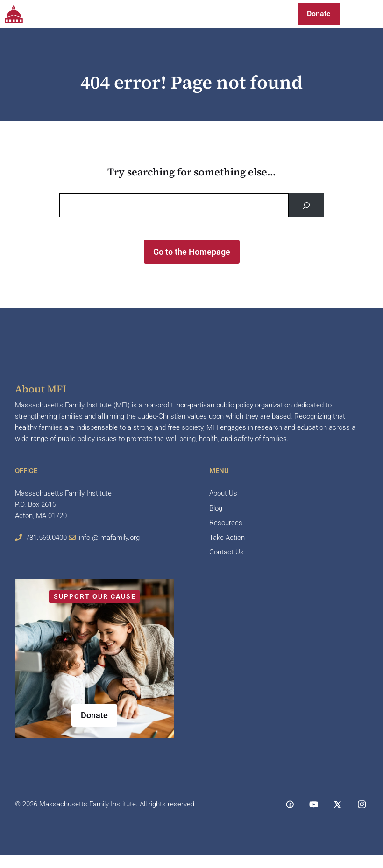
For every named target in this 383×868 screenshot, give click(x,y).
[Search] (306, 205)
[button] (271, 14)
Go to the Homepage (192, 252)
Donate (319, 14)
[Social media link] (290, 804)
